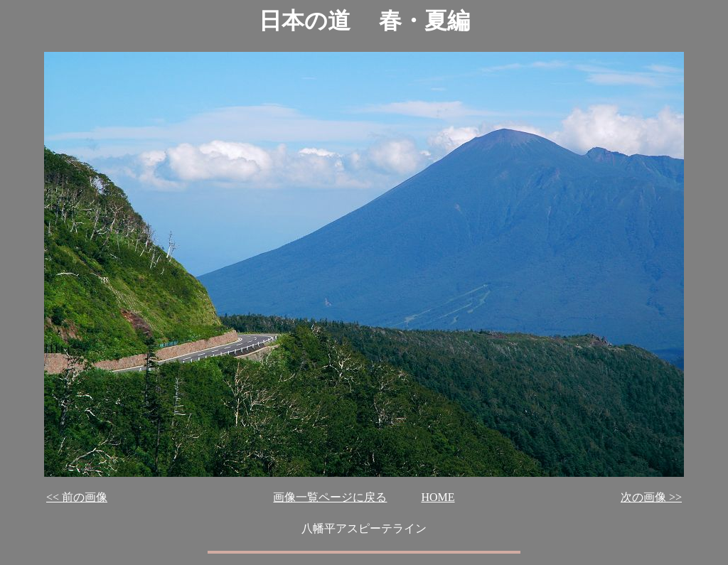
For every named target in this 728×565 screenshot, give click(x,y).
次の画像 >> (651, 497)
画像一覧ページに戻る (330, 497)
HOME (438, 497)
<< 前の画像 (77, 497)
